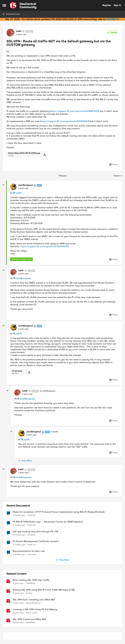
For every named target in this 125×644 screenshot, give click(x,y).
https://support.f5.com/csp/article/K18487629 (75, 111)
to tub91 (54, 432)
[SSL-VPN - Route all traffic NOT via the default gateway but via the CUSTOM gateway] (23, 188)
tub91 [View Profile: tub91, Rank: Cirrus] (19, 31)
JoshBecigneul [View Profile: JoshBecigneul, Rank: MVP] (25, 185)
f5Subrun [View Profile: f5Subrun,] (32, 535)
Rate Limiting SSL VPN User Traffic (31, 580)
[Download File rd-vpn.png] (29, 372)
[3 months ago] (19, 515)
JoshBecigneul (24, 278)
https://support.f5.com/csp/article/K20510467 (65, 121)
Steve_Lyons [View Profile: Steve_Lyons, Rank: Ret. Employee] (32, 613)
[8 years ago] (18, 613)
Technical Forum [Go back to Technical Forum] (11, 14)
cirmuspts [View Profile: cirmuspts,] (32, 554)
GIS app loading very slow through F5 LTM (35, 532)
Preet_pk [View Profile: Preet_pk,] (32, 545)
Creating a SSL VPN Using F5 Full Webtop (35, 609)
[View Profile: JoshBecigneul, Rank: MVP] (13, 187)
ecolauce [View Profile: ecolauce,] (32, 515)
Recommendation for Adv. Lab (29, 551)
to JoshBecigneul (48, 391)
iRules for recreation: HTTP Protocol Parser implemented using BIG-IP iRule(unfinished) (59, 512)
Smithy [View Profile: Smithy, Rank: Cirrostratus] (29, 593)
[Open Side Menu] (4, 5)
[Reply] (114, 165)
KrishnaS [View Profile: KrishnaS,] (31, 525)
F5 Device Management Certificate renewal (35, 541)
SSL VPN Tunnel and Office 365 (29, 619)
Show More (25, 461)
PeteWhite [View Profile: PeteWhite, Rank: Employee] (31, 583)
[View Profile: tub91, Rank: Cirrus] (10, 33)
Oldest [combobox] (118, 176)
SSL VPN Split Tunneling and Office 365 (34, 600)
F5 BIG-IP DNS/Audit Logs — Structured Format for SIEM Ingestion (48, 522)
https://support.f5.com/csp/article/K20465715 (45, 246)
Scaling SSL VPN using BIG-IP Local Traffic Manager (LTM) (44, 590)
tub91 (19, 193)
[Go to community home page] (23, 5)
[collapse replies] (3, 185)
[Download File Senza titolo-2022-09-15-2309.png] (45, 154)
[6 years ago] (18, 583)
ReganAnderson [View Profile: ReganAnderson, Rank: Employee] (33, 603)
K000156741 (113, 19)
